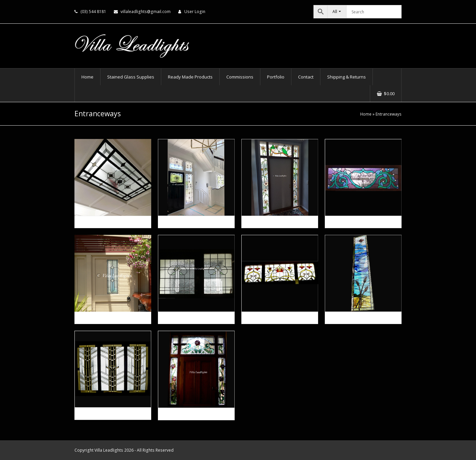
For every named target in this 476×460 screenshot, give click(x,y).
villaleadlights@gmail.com (146, 12)
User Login (195, 12)
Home (366, 114)
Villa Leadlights (109, 450)
